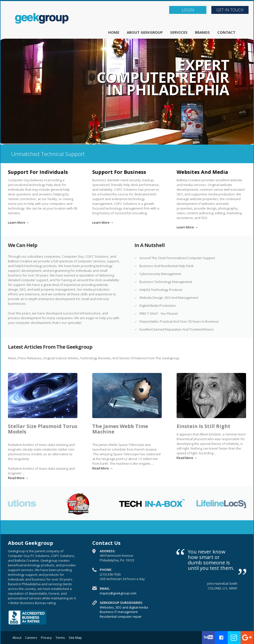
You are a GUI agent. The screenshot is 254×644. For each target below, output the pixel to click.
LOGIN (188, 10)
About (17, 638)
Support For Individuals (38, 172)
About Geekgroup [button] (145, 32)
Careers (31, 638)
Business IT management (119, 612)
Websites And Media (202, 172)
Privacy (46, 638)
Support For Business (119, 172)
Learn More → (19, 222)
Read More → (18, 478)
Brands (202, 32)
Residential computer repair (121, 616)
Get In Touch (230, 10)
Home (114, 32)
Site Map (75, 638)
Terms (60, 638)
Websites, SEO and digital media (124, 607)
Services (179, 32)
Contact (226, 32)
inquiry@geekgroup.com (118, 593)
